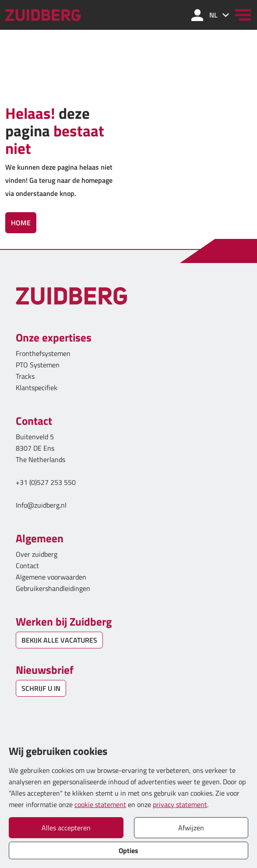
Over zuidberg (37, 554)
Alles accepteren (66, 828)
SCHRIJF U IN (41, 688)
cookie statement (100, 804)
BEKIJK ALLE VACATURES (59, 640)
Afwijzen (191, 828)
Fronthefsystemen (43, 353)
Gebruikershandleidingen (53, 588)
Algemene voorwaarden (51, 577)
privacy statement (180, 804)
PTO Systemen (38, 365)
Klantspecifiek (37, 388)
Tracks (25, 376)
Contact (27, 566)
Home (21, 223)
